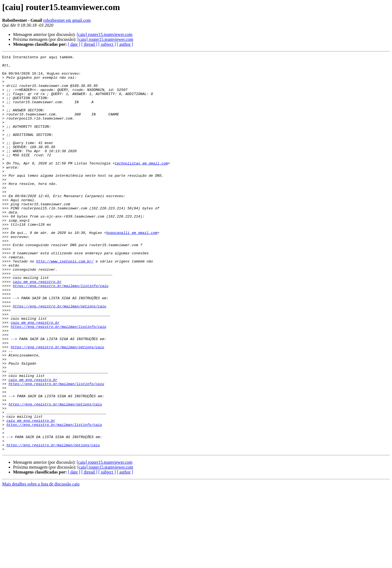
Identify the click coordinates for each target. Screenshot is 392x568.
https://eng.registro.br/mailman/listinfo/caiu (61, 332)
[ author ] (125, 44)
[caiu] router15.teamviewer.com (105, 34)
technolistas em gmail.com (141, 185)
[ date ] (74, 44)
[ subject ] (107, 44)
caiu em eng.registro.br (37, 327)
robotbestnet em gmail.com (67, 20)
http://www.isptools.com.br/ (65, 303)
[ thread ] (89, 44)
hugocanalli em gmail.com (132, 268)
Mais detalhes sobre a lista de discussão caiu (41, 563)
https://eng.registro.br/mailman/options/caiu (59, 357)
